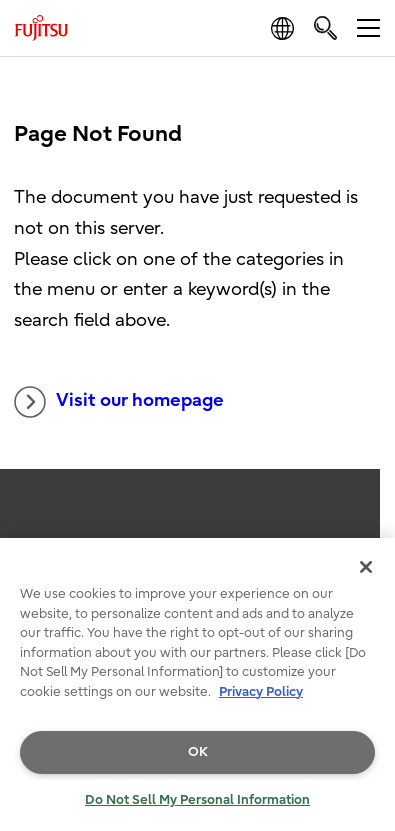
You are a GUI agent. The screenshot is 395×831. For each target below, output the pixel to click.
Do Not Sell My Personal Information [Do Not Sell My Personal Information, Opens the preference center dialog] (197, 799)
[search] (325, 27)
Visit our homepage (119, 402)
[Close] (366, 567)
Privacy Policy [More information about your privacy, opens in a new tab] (261, 691)
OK (198, 751)
